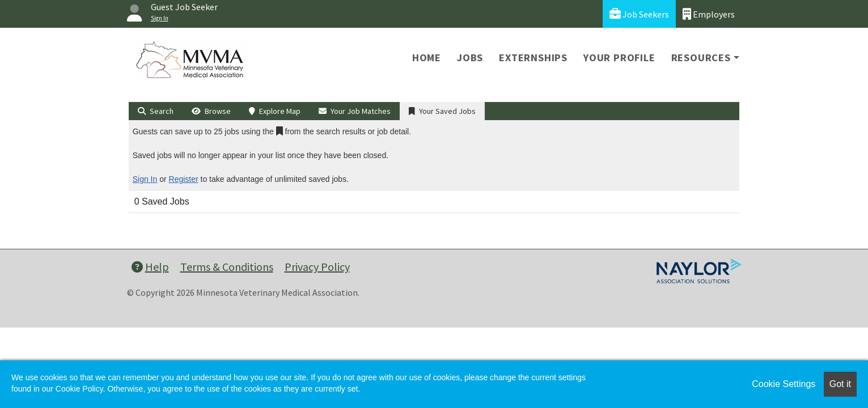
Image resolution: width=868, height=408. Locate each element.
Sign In (145, 179)
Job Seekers (639, 14)
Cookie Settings (784, 384)
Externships (533, 58)
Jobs (470, 58)
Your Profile (619, 58)
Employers (709, 14)
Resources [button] (701, 58)
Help (150, 267)
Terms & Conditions (227, 267)
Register (184, 179)
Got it (840, 384)
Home (427, 58)
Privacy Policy (317, 267)
